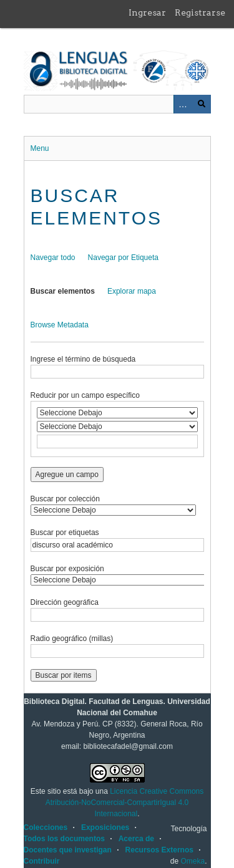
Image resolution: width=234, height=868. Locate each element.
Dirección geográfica (65, 602)
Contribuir (42, 861)
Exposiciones (105, 827)
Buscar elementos (63, 291)
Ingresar (147, 12)
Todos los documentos (64, 839)
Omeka (193, 861)
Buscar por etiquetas (65, 533)
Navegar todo (53, 258)
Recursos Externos (159, 850)
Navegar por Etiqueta (123, 258)
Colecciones (46, 827)
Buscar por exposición (67, 569)
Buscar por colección (65, 499)
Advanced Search (183, 104)
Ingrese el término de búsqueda (83, 359)
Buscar (202, 104)
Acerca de (136, 839)
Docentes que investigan (68, 850)
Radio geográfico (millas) (72, 639)
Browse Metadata (60, 325)
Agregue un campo (67, 475)
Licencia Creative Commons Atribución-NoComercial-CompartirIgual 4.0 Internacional (124, 803)
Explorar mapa (132, 291)
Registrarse (200, 12)
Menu (40, 148)
